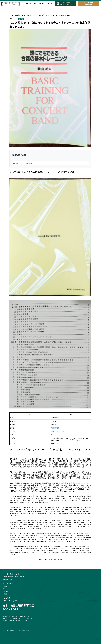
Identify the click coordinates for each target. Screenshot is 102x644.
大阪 (5, 586)
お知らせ (50, 4)
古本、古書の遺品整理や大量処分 (14, 577)
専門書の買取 (8, 579)
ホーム (11, 15)
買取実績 (42, 4)
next (59, 560)
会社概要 (29, 4)
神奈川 (6, 591)
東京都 (26, 163)
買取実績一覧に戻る (50, 560)
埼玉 (5, 589)
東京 (5, 594)
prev (41, 560)
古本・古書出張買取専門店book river (18, 607)
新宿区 (31, 163)
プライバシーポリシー (12, 601)
